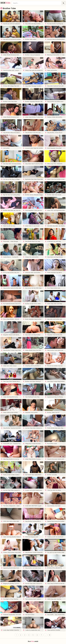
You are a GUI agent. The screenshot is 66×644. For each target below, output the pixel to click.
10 (50, 635)
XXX (5, 3)
